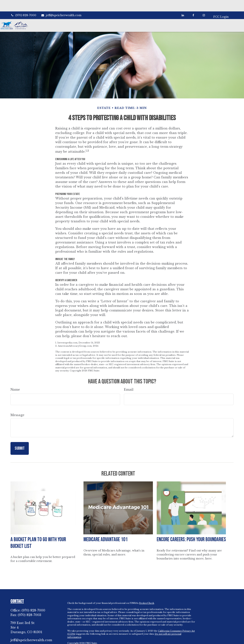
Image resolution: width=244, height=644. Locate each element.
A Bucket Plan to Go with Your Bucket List (38, 533)
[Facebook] (192, 4)
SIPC (182, 640)
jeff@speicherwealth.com (61, 4)
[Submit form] (20, 439)
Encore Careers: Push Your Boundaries (191, 530)
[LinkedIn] (181, 4)
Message (17, 405)
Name (15, 380)
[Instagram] (27, 637)
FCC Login (221, 4)
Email (129, 380)
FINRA (174, 640)
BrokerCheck (147, 594)
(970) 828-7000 (23, 4)
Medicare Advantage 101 (106, 530)
